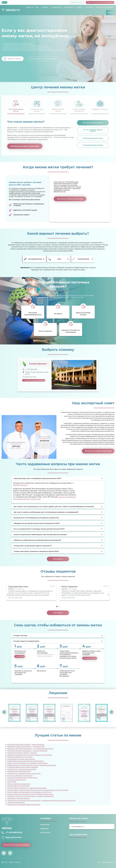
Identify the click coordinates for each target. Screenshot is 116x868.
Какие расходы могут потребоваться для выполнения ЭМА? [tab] (38, 478)
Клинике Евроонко (20, 485)
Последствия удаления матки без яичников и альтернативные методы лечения (38, 790)
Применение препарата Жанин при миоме (24, 805)
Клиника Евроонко (38, 364)
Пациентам (68, 7)
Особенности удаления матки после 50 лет (24, 773)
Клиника (45, 7)
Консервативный (35, 259)
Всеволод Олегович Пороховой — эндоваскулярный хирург (30, 749)
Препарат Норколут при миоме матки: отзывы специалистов (30, 796)
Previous (8, 595)
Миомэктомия (83, 259)
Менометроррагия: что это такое (20, 757)
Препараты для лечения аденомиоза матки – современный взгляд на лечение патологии (41, 800)
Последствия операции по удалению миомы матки (27, 788)
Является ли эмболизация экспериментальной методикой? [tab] (37, 540)
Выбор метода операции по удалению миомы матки (27, 763)
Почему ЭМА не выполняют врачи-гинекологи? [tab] (33, 546)
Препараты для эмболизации (19, 798)
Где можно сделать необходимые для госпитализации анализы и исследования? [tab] (46, 512)
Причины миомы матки (16, 802)
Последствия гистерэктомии (18, 786)
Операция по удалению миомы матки (22, 769)
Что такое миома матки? (93, 123)
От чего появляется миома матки (20, 776)
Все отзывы (58, 613)
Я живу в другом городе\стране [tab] (26, 641)
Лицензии (44, 829)
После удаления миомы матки (19, 784)
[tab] (16, 106)
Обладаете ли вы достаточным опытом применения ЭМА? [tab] (37, 523)
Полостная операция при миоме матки (22, 778)
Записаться (20, 656)
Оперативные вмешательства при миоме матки (25, 761)
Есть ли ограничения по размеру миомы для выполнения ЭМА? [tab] (39, 529)
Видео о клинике (15, 59)
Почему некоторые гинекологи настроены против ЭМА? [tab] (36, 551)
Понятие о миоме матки (17, 780)
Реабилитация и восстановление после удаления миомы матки (32, 765)
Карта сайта (45, 833)
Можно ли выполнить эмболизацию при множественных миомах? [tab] (40, 535)
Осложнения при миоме (93, 145)
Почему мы (56, 7)
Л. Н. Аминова (19, 589)
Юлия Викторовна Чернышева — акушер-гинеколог (27, 751)
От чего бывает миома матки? (93, 130)
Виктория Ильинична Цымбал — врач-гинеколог (26, 745)
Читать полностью (15, 597)
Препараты (45, 825)
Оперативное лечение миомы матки (21, 759)
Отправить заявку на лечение (34, 380)
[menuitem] (29, 7)
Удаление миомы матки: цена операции (23, 767)
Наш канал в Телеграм (104, 7)
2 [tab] (59, 607)
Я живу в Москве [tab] (20, 636)
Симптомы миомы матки (93, 138)
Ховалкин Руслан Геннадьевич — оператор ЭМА (26, 747)
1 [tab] (57, 607)
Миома (29, 7)
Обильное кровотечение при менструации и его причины (30, 755)
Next (108, 595)
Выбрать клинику (77, 2)
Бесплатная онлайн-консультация (100, 2)
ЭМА (37, 7)
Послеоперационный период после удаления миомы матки (30, 794)
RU (5, 2)
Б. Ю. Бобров (72, 589)
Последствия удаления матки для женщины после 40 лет (29, 792)
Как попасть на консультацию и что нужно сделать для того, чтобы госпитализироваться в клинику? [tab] (54, 507)
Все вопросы (58, 559)
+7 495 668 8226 (14, 832)
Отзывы (79, 7)
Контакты (89, 7)
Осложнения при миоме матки (19, 771)
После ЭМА (12, 782)
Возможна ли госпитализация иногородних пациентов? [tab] (36, 518)
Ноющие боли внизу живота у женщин (22, 753)
